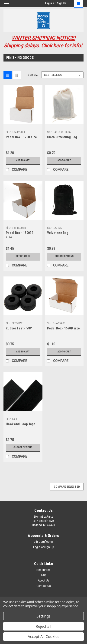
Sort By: (33, 75)
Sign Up (61, 3)
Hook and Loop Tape (21, 424)
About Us (44, 581)
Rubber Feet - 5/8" (19, 328)
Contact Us (44, 586)
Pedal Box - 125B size (21, 137)
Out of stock (23, 256)
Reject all (43, 626)
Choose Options (64, 256)
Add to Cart (23, 160)
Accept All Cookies (44, 637)
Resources (43, 570)
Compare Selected (67, 487)
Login (48, 3)
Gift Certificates (44, 542)
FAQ (44, 575)
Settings (43, 616)
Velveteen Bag (58, 233)
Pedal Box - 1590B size (64, 328)
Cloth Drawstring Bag (62, 137)
